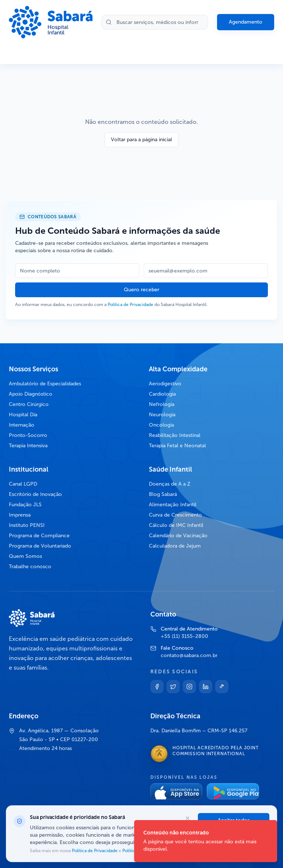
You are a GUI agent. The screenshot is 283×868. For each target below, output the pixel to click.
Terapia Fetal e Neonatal (177, 446)
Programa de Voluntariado (40, 546)
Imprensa (20, 515)
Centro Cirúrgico (29, 404)
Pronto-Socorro (28, 435)
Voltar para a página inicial (141, 140)
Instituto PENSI (27, 525)
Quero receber (141, 290)
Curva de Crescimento (175, 515)
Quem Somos (25, 556)
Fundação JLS (25, 505)
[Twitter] (173, 687)
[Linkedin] (206, 687)
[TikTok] (222, 687)
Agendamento (246, 22)
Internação (22, 425)
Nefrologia (162, 404)
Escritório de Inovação (35, 494)
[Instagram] (189, 687)
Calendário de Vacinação (178, 536)
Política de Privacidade (130, 305)
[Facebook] (157, 687)
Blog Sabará (163, 494)
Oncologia (161, 425)
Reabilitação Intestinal (175, 435)
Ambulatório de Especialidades (45, 384)
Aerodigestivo (165, 384)
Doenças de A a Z (170, 484)
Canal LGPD (23, 484)
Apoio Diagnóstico (31, 394)
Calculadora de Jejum (175, 546)
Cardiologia (162, 394)
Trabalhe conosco (30, 567)
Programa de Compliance (39, 536)
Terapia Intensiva (28, 446)
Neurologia (162, 415)
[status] (206, 841)
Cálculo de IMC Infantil (176, 525)
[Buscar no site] (155, 22)
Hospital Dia (23, 415)
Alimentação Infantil (173, 505)
